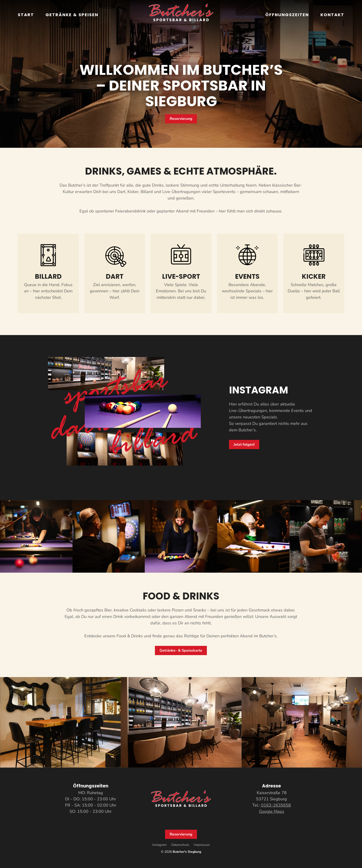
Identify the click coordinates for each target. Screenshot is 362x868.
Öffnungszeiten (287, 15)
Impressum (202, 845)
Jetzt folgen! (244, 445)
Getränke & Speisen (72, 15)
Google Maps (272, 811)
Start (26, 15)
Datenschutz (180, 845)
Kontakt (332, 15)
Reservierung (181, 119)
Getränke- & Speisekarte (181, 650)
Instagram (159, 845)
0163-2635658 (276, 805)
